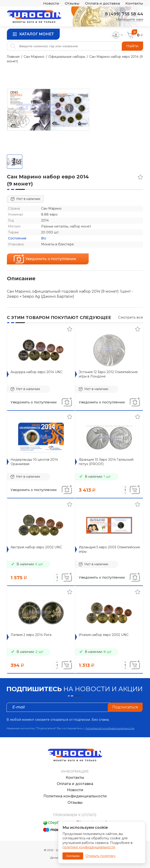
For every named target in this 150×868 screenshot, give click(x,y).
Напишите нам (130, 19)
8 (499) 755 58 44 (124, 14)
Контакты (134, 3)
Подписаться (125, 707)
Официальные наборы (67, 57)
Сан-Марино (34, 57)
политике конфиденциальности (89, 847)
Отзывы (72, 3)
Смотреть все (131, 317)
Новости (51, 3)
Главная (13, 57)
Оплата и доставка (102, 3)
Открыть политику (100, 856)
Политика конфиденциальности (75, 796)
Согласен (73, 856)
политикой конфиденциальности (110, 728)
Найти (132, 46)
